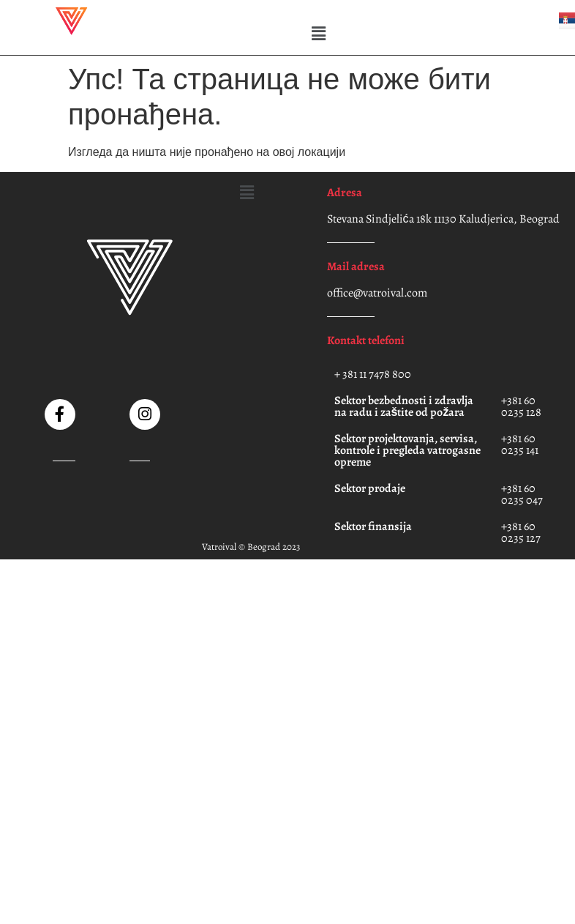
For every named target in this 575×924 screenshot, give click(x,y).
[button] (318, 34)
